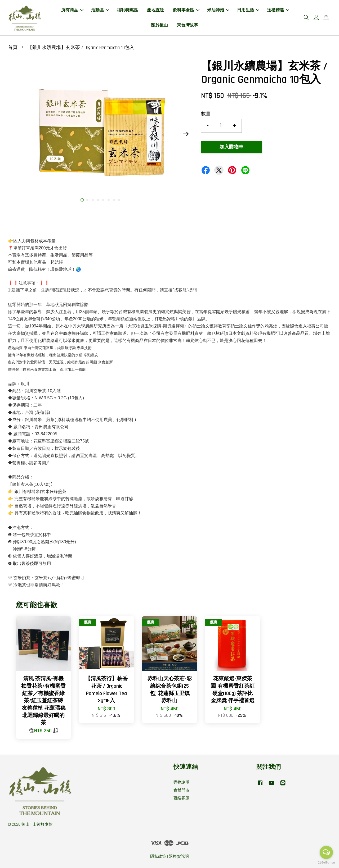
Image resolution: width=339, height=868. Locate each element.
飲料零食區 (186, 10)
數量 (206, 114)
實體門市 (181, 790)
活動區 (100, 10)
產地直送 (155, 10)
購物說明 (181, 782)
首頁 (13, 47)
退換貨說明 (179, 856)
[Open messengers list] (326, 852)
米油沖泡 (218, 10)
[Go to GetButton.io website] (326, 863)
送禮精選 (278, 10)
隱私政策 (158, 856)
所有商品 (72, 10)
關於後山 (159, 25)
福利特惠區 (127, 10)
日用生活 (248, 10)
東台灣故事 (188, 25)
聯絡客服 (181, 798)
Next (186, 134)
